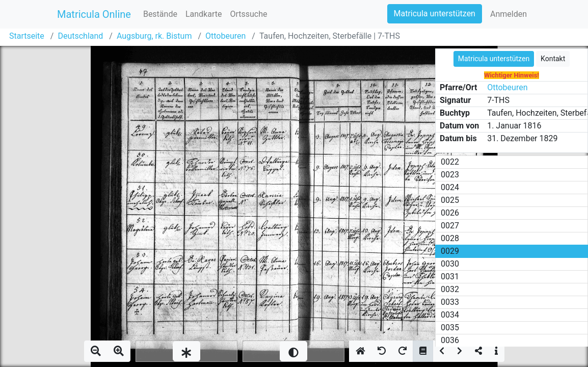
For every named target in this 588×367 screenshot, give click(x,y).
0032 (450, 289)
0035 (450, 327)
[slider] (186, 351)
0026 (450, 213)
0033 (450, 302)
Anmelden (509, 14)
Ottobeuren (225, 36)
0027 (450, 226)
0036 (450, 340)
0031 (450, 277)
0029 (450, 251)
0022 (450, 162)
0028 (450, 238)
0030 (450, 264)
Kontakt (553, 59)
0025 (450, 200)
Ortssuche (248, 14)
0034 (450, 315)
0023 (450, 175)
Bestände (160, 14)
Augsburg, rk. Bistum (154, 36)
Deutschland (80, 36)
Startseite (27, 36)
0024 (450, 187)
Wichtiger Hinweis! (512, 75)
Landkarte (204, 14)
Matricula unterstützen (435, 14)
